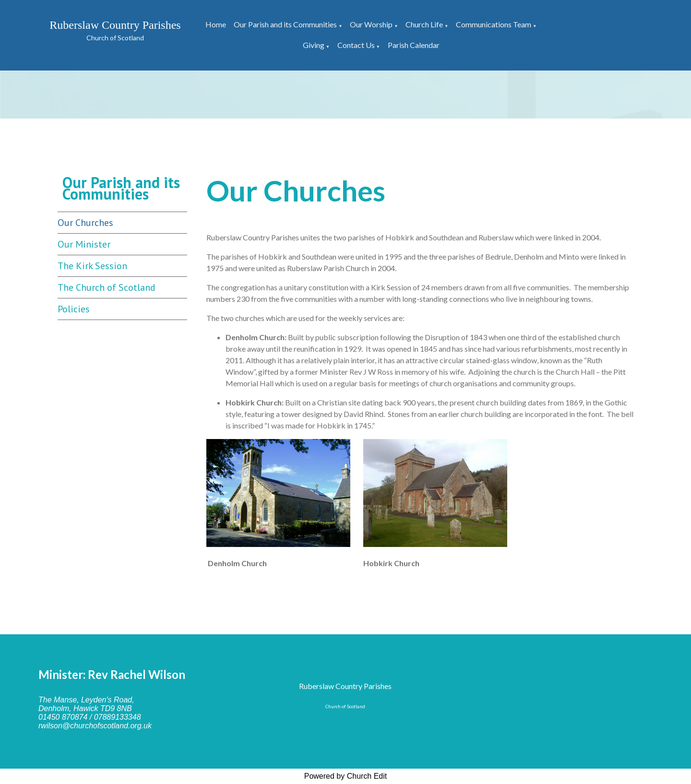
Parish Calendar (414, 45)
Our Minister (84, 244)
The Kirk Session (92, 266)
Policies (74, 309)
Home (216, 24)
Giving (314, 45)
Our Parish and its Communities (285, 24)
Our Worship (371, 24)
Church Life (424, 24)
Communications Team (494, 24)
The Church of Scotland (107, 287)
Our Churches (85, 223)
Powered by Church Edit (346, 776)
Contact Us (356, 45)
